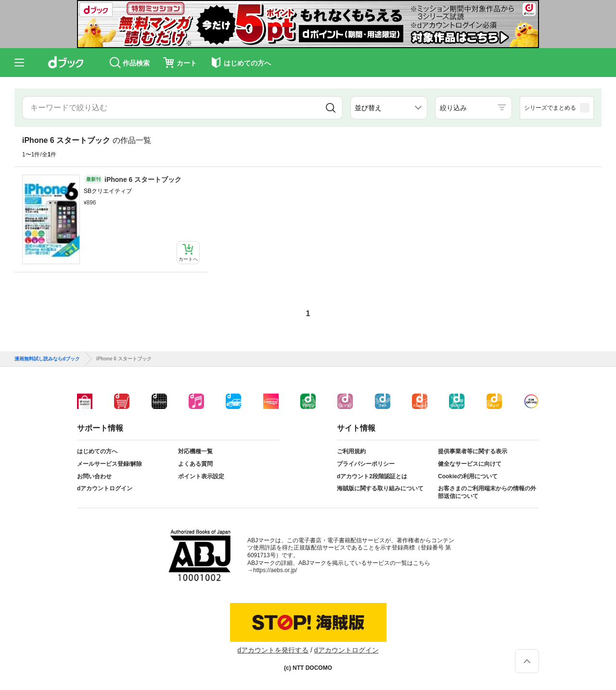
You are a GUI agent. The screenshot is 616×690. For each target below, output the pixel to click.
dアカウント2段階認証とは (372, 476)
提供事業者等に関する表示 (473, 451)
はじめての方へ (97, 451)
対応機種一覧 (195, 451)
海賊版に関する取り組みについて (380, 488)
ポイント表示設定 (201, 476)
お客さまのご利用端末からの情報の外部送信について (487, 492)
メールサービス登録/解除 (109, 464)
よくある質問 (195, 464)
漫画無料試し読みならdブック (47, 359)
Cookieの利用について (468, 476)
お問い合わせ (94, 476)
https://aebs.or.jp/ (275, 570)
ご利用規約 (351, 451)
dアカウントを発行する (273, 650)
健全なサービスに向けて (470, 464)
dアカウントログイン (105, 488)
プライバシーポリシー (366, 464)
